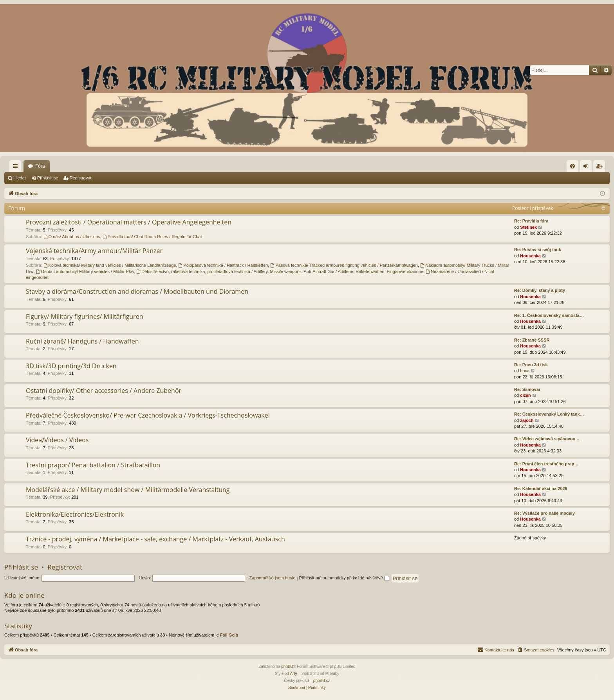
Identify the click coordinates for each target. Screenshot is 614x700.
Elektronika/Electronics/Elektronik (75, 514)
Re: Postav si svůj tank (538, 250)
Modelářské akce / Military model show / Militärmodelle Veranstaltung (128, 490)
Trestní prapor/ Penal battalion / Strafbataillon (93, 465)
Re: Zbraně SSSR (532, 340)
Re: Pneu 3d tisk (531, 365)
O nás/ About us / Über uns (72, 237)
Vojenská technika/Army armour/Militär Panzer (94, 251)
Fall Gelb (229, 635)
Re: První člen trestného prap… (546, 464)
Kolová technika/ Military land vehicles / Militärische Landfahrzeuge (110, 265)
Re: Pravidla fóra (531, 221)
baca (525, 371)
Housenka (530, 256)
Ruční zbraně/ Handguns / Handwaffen (82, 341)
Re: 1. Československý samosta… (549, 315)
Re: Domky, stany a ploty (540, 290)
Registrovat (81, 178)
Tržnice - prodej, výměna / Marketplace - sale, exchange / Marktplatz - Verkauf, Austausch (155, 539)
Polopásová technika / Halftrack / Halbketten (223, 265)
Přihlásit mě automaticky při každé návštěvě (344, 578)
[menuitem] (572, 166)
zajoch (527, 420)
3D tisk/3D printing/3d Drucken (71, 366)
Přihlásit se (48, 178)
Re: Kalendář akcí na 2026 (541, 488)
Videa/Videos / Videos (57, 440)
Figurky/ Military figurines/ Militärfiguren (84, 317)
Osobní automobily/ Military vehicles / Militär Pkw (85, 271)
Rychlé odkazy (17, 168)
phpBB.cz (322, 681)
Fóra (40, 166)
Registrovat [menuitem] (601, 168)
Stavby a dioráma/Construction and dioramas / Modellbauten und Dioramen (137, 291)
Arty (294, 674)
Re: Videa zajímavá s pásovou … (547, 439)
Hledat (20, 178)
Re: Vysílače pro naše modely (544, 513)
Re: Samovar (527, 389)
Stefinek (528, 227)
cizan (526, 395)
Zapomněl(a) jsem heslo (273, 578)
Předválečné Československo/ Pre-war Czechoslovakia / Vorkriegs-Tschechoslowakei (148, 415)
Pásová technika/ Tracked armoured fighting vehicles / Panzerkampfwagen (344, 265)
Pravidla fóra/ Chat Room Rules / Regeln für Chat (152, 237)
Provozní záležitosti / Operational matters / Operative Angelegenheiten (129, 222)
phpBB (287, 667)
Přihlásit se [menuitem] (588, 168)
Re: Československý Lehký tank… (549, 414)
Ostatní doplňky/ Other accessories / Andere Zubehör (104, 391)
